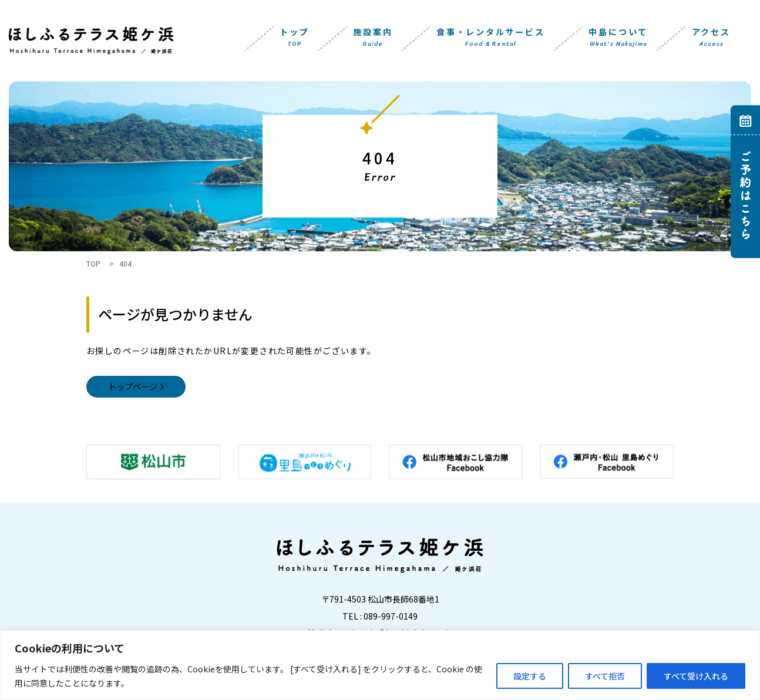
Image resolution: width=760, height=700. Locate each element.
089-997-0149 (391, 616)
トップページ (133, 386)
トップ (294, 38)
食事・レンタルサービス (491, 38)
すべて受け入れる (696, 676)
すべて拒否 (605, 676)
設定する (530, 676)
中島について (618, 38)
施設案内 (373, 38)
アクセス (711, 38)
